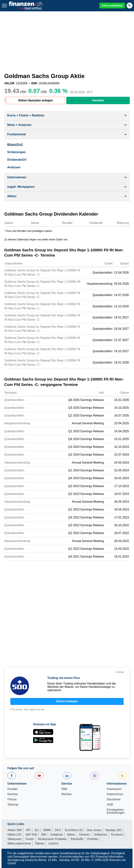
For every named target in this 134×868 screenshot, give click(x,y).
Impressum (114, 789)
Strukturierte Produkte (52, 839)
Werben (67, 794)
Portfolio (93, 839)
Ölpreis (40, 843)
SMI (43, 835)
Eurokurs (117, 835)
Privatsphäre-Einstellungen (116, 811)
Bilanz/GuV (15, 144)
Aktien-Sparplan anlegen (35, 100)
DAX (58, 830)
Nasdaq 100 (113, 830)
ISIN (34, 83)
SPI (28, 830)
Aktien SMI (15, 830)
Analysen (14, 167)
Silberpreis (14, 839)
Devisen (84, 835)
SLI (37, 830)
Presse (12, 799)
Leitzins (53, 843)
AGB (110, 805)
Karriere (13, 794)
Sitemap (13, 805)
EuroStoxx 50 (74, 830)
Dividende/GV (17, 160)
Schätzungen (17, 152)
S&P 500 (31, 835)
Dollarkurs (101, 835)
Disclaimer (114, 799)
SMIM (47, 830)
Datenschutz (115, 794)
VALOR (9, 83)
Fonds (30, 839)
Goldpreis (56, 835)
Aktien (71, 835)
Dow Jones (94, 830)
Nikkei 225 (14, 835)
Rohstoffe (77, 839)
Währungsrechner (19, 843)
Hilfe (64, 789)
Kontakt (12, 789)
